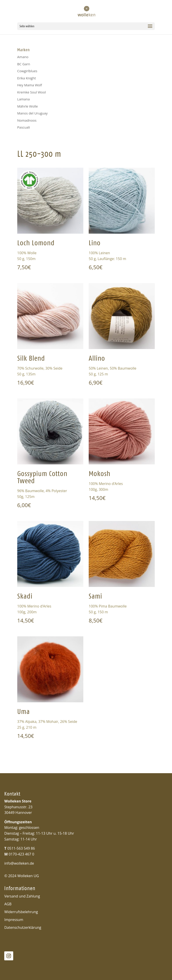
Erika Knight (27, 78)
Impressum (14, 920)
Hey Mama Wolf (30, 85)
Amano (23, 57)
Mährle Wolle (28, 106)
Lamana (24, 99)
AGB (8, 904)
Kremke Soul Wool (32, 92)
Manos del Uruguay (32, 113)
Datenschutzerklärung (23, 927)
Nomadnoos (27, 120)
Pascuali (24, 127)
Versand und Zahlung (22, 896)
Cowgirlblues (27, 71)
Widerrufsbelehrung (21, 912)
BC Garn (24, 64)
